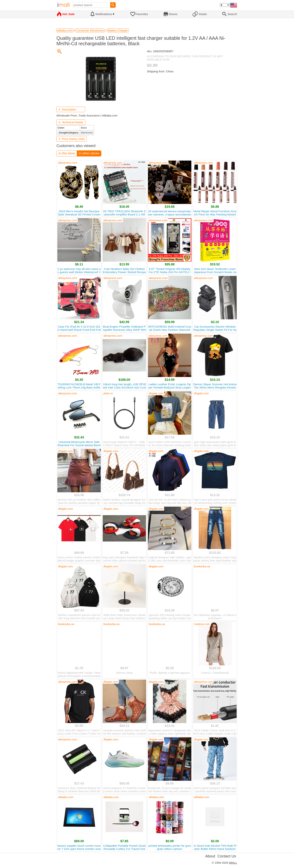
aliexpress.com (68, 163)
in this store (67, 153)
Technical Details (71, 122)
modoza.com (202, 624)
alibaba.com (66, 797)
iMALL (233, 863)
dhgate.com (156, 393)
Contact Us (227, 856)
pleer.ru (108, 393)
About (210, 856)
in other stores (89, 153)
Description (67, 109)
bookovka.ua (202, 566)
